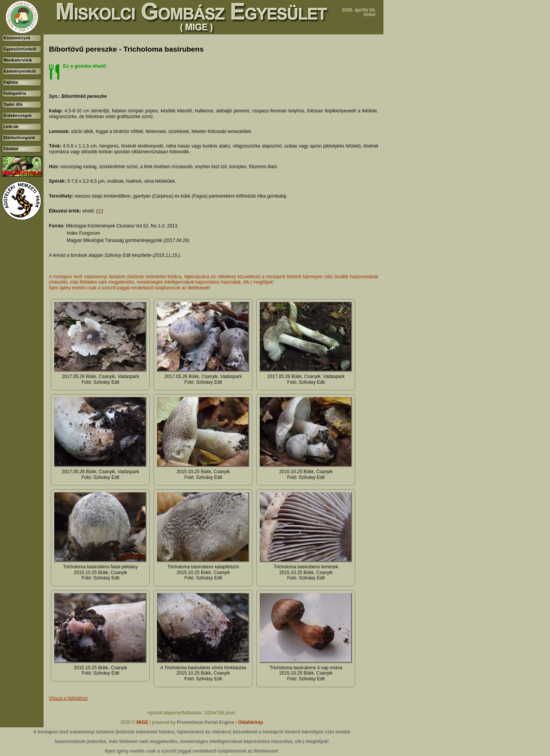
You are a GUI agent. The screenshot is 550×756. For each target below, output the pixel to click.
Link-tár (11, 127)
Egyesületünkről (20, 49)
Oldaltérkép (251, 722)
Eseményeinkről (19, 71)
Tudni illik (13, 104)
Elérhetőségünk (19, 138)
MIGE (142, 722)
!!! (100, 211)
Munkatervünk (18, 60)
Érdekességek (18, 115)
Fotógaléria (15, 93)
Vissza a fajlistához (68, 698)
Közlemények (17, 38)
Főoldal (11, 149)
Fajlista (11, 82)
